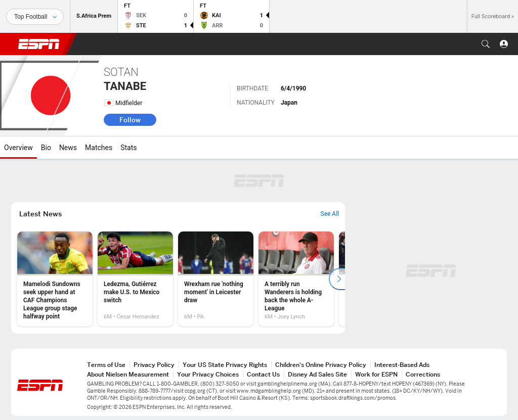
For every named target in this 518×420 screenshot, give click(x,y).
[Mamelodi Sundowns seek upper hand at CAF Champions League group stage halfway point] (55, 279)
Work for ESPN (376, 374)
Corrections (423, 374)
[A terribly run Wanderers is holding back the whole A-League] (296, 279)
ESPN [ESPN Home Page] (39, 44)
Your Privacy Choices (208, 374)
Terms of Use (106, 365)
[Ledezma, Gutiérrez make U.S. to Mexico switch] (135, 279)
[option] (55, 279)
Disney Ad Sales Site (317, 374)
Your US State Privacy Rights (225, 365)
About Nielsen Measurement (128, 374)
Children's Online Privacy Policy (321, 365)
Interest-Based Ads (402, 365)
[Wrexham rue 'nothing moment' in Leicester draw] (216, 279)
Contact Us (263, 374)
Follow (130, 120)
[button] (486, 44)
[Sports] (35, 17)
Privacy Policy (154, 365)
